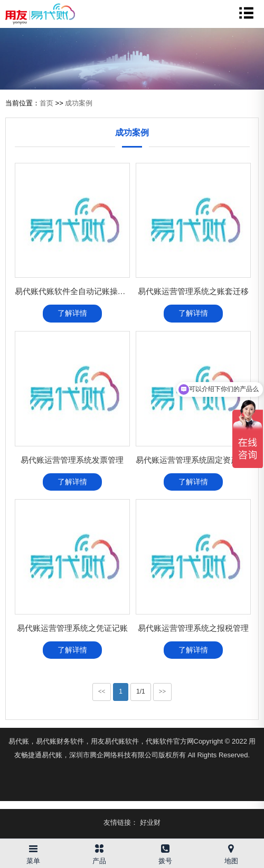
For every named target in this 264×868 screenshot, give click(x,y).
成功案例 (79, 103)
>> (163, 691)
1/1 (141, 691)
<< (102, 691)
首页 (46, 103)
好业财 (150, 822)
